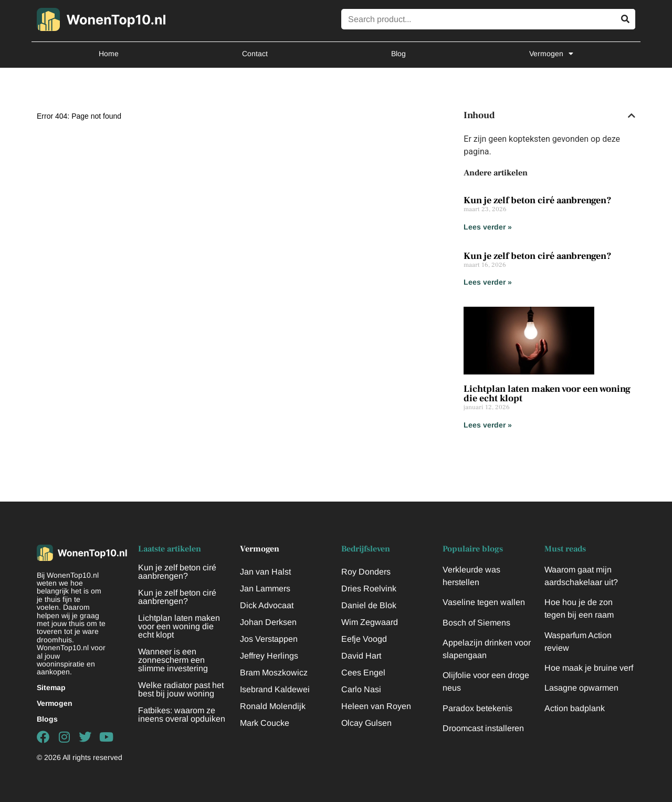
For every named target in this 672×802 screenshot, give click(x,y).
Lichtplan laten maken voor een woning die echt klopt (547, 394)
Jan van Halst (265, 572)
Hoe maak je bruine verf (589, 668)
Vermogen (551, 54)
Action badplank (575, 708)
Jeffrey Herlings (269, 656)
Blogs (47, 719)
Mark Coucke (265, 723)
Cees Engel (363, 673)
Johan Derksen (268, 622)
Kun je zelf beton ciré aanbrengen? (538, 200)
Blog (398, 54)
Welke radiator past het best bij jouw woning (181, 689)
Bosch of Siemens (476, 623)
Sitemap (51, 688)
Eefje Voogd (364, 639)
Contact (255, 54)
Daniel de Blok (369, 605)
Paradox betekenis (477, 708)
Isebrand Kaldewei (275, 689)
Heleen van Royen (376, 706)
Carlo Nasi (361, 689)
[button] (632, 116)
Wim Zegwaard (370, 622)
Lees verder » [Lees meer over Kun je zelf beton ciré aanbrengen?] (488, 227)
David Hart (361, 656)
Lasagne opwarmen (581, 688)
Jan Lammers (265, 589)
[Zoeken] (625, 19)
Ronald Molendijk (273, 706)
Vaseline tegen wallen (484, 602)
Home (109, 54)
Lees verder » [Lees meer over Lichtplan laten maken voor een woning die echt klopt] (488, 425)
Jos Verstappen (269, 639)
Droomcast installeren (483, 728)
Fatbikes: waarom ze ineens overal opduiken (182, 715)
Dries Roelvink (369, 589)
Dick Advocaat (267, 605)
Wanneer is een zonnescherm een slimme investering (173, 660)
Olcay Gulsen (366, 723)
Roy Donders (366, 572)
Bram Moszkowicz (274, 673)
